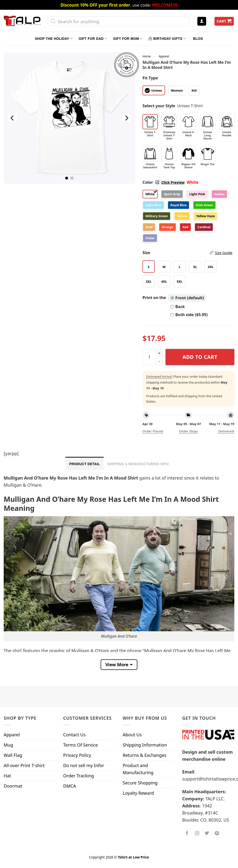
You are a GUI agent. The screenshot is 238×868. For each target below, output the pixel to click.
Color (164, 182)
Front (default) (187, 298)
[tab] (85, 463)
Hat (7, 776)
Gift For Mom (128, 38)
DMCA (70, 786)
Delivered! (226, 431)
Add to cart (200, 357)
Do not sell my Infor (84, 765)
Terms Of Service (80, 745)
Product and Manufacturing (138, 769)
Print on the (154, 298)
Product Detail (85, 464)
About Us (132, 735)
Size (187, 253)
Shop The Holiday (54, 38)
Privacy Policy (77, 755)
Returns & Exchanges (145, 755)
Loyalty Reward (138, 793)
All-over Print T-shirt (24, 765)
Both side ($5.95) (189, 315)
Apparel (164, 56)
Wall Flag (13, 755)
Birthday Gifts (167, 38)
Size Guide (224, 253)
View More (117, 664)
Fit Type (150, 78)
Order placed (153, 431)
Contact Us (74, 735)
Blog (198, 39)
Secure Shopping (140, 783)
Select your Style (159, 106)
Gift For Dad (93, 38)
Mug (8, 745)
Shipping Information (145, 745)
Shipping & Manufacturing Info (138, 464)
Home (147, 56)
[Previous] (12, 118)
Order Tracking (79, 776)
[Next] (126, 118)
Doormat (13, 786)
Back (178, 307)
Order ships (188, 431)
